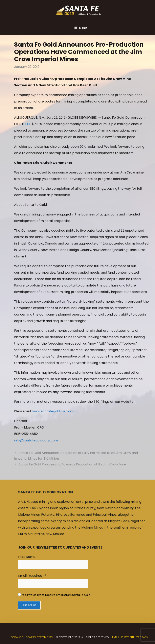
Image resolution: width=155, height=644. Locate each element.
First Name (27, 557)
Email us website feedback (130, 637)
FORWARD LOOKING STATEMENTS (32, 637)
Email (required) (32, 576)
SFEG (27, 124)
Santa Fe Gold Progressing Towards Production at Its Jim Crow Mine (72, 464)
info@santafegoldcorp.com (36, 440)
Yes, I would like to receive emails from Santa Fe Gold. (56, 595)
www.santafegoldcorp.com (54, 411)
